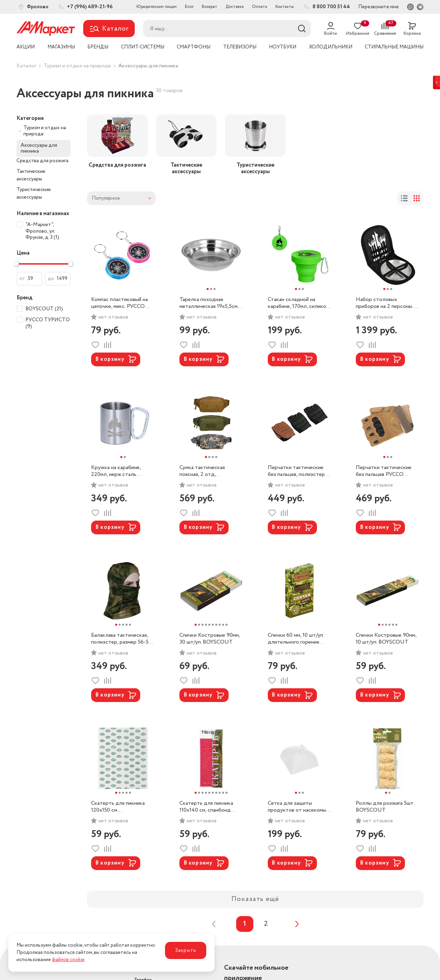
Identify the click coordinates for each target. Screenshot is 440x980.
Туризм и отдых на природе (77, 66)
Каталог (26, 66)
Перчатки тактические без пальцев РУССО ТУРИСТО (384, 471)
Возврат (210, 7)
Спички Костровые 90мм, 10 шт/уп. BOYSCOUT (386, 639)
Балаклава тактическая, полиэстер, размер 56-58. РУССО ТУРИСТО (122, 639)
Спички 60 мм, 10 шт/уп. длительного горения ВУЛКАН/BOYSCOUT (296, 639)
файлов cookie (68, 960)
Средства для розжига (42, 161)
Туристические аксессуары (34, 194)
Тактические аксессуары (31, 175)
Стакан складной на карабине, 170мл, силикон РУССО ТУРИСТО (298, 303)
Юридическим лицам (157, 7)
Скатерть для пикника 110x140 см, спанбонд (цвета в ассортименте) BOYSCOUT (208, 807)
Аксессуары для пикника (39, 148)
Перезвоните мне (378, 7)
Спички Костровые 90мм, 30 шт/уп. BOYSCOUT (210, 639)
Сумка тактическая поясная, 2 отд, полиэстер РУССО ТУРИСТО (202, 471)
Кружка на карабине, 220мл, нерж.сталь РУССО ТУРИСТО (116, 471)
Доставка (235, 7)
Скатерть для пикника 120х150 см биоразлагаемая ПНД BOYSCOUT (118, 807)
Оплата (260, 7)
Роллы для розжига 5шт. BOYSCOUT (385, 807)
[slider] (16, 264)
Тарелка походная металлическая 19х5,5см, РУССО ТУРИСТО (209, 303)
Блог (189, 7)
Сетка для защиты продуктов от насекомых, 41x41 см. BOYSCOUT (299, 807)
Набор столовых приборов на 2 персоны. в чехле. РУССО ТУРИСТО (387, 303)
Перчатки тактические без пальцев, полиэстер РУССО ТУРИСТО (296, 471)
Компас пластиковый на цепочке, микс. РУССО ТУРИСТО (119, 303)
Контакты (285, 7)
